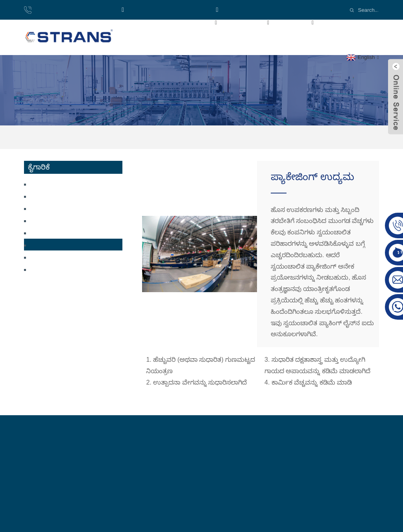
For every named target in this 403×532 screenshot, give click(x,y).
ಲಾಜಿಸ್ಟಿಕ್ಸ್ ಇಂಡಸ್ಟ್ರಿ (51, 232)
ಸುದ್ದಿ (130, 40)
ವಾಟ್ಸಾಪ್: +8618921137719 (165, 10)
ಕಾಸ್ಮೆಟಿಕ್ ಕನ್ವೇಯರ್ (54, 196)
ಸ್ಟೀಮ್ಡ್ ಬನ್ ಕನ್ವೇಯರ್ (57, 183)
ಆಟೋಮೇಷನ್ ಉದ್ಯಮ (59, 269)
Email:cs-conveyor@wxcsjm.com (267, 10)
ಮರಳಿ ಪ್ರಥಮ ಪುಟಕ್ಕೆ (148, 22)
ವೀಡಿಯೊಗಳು (351, 22)
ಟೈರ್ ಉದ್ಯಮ (48, 257)
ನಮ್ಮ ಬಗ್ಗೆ (205, 22)
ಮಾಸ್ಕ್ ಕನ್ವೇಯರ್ (51, 220)
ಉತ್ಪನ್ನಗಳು (256, 22)
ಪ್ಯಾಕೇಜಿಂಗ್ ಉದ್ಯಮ (254, 137)
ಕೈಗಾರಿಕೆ (304, 22)
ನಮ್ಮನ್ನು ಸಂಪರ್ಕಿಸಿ (176, 40)
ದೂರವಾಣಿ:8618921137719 (72, 10)
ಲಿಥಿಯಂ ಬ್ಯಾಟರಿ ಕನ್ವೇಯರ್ (62, 208)
